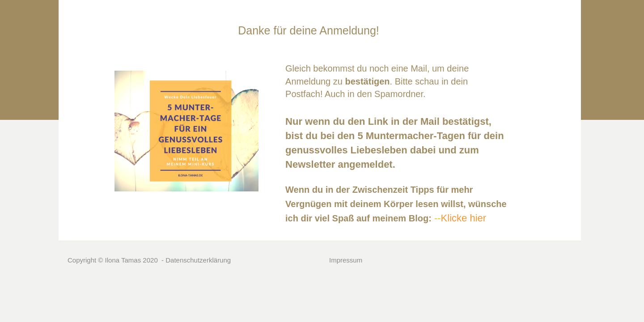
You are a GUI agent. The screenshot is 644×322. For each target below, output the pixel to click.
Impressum (346, 260)
